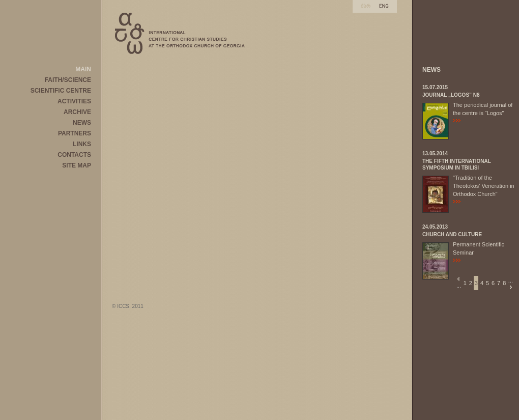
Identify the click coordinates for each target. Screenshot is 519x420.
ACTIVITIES (74, 101)
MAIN (83, 69)
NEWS (82, 123)
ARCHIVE (77, 112)
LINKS (82, 144)
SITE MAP (77, 165)
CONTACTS (74, 155)
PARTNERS (75, 133)
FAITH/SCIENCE (68, 80)
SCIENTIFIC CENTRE (61, 91)
